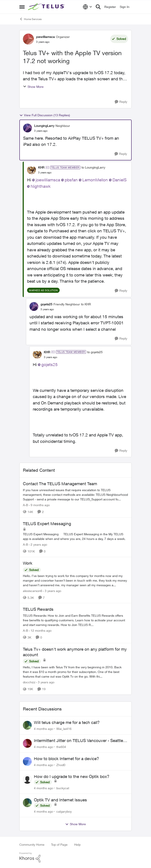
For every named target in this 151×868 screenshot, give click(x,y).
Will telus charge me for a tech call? (67, 722)
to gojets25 (95, 352)
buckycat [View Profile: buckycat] (63, 788)
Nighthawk (41, 186)
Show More (33, 87)
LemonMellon (95, 180)
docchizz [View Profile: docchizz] (29, 682)
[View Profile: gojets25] (34, 306)
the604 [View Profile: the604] (61, 747)
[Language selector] (87, 7)
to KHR (86, 304)
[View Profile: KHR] (31, 170)
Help (77, 845)
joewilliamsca (48, 180)
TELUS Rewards (38, 609)
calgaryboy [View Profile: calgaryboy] (64, 811)
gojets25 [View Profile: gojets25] (46, 304)
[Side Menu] (22, 7)
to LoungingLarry (93, 167)
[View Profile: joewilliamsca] (28, 39)
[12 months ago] (40, 630)
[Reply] (121, 102)
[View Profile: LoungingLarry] (28, 128)
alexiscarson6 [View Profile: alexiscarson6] (33, 591)
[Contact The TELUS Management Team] (75, 495)
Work (28, 563)
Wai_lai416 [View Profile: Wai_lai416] (64, 729)
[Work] (75, 580)
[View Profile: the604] (27, 743)
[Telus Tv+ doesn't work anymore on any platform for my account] (75, 672)
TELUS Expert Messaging (47, 524)
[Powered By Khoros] (75, 857)
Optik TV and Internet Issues (60, 800)
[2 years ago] (38, 544)
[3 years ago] (52, 591)
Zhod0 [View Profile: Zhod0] (61, 765)
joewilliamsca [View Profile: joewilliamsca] (45, 37)
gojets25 (50, 364)
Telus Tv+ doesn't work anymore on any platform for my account (75, 652)
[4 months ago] (43, 729)
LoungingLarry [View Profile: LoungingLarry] (44, 126)
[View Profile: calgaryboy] (27, 803)
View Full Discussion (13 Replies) (45, 115)
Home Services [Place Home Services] (30, 19)
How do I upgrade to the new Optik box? (72, 776)
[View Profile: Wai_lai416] (27, 725)
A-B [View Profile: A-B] (26, 505)
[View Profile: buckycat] (27, 779)
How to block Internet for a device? (66, 759)
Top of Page (59, 845)
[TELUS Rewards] (75, 620)
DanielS (120, 180)
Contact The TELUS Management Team (60, 484)
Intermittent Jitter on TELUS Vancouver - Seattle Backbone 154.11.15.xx (78, 741)
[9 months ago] (39, 505)
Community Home (32, 845)
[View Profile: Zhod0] (27, 761)
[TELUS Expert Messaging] (75, 536)
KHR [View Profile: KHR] (41, 167)
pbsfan (71, 180)
